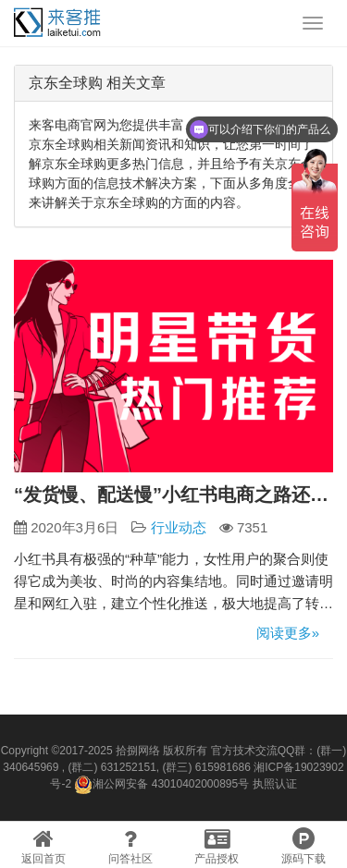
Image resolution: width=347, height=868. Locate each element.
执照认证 (275, 784)
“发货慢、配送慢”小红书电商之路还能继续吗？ (173, 495)
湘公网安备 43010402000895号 (161, 785)
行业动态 (179, 527)
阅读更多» (288, 633)
